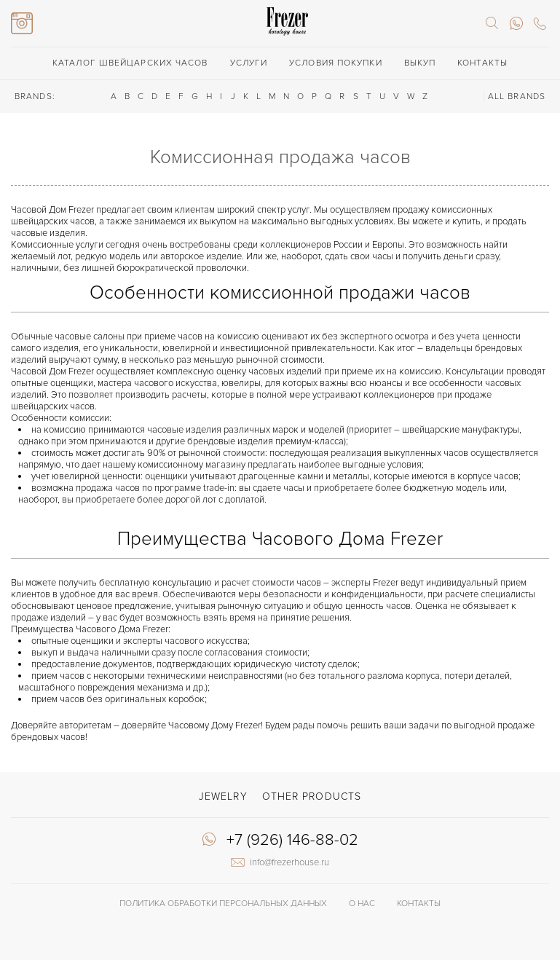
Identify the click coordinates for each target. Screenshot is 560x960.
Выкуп (420, 63)
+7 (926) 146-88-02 (292, 841)
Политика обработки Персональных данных (223, 904)
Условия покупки (336, 63)
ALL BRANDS (517, 97)
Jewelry (223, 796)
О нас (362, 904)
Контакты (482, 63)
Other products (312, 796)
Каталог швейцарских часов (130, 63)
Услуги (249, 63)
